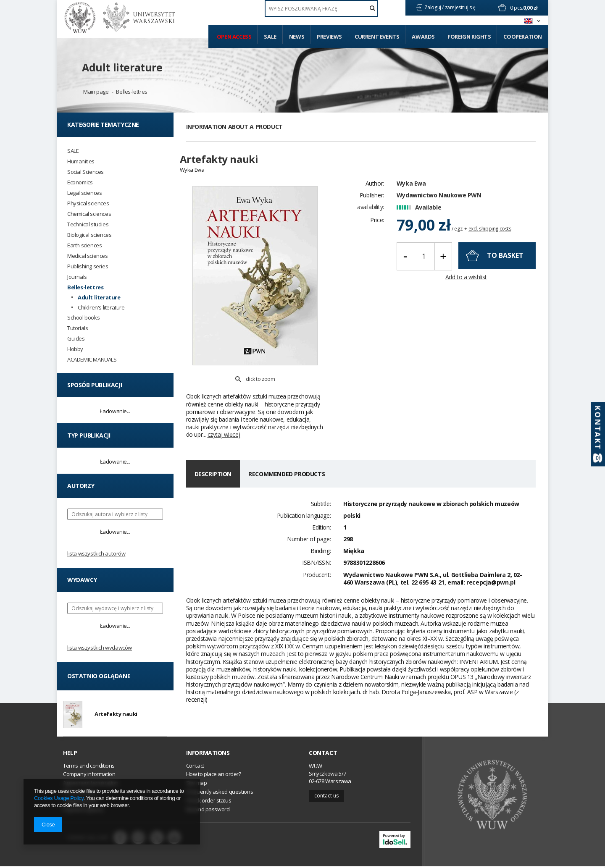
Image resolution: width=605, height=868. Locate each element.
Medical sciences (88, 256)
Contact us (326, 798)
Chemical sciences (89, 214)
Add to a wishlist (466, 282)
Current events (377, 37)
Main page (96, 92)
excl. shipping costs (490, 233)
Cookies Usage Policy (59, 798)
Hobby (75, 349)
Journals (77, 277)
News (297, 37)
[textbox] (321, 8)
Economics (80, 182)
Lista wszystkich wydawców (100, 648)
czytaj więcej (224, 415)
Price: (377, 224)
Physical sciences (88, 203)
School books (83, 318)
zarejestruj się (461, 7)
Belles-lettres (132, 92)
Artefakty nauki (116, 715)
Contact (323, 755)
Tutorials (78, 328)
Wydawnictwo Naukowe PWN (439, 200)
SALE (73, 151)
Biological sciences (89, 235)
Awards (423, 37)
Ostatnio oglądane (99, 676)
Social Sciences (85, 172)
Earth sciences (84, 245)
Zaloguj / (435, 7)
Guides (76, 339)
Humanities (81, 161)
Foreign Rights (469, 37)
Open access (234, 37)
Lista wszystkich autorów (96, 553)
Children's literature (101, 308)
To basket (505, 260)
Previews (329, 37)
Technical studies (88, 224)
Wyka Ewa (411, 188)
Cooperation (523, 37)
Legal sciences (84, 193)
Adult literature (122, 67)
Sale (270, 37)
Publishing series (88, 266)
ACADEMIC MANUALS (92, 360)
